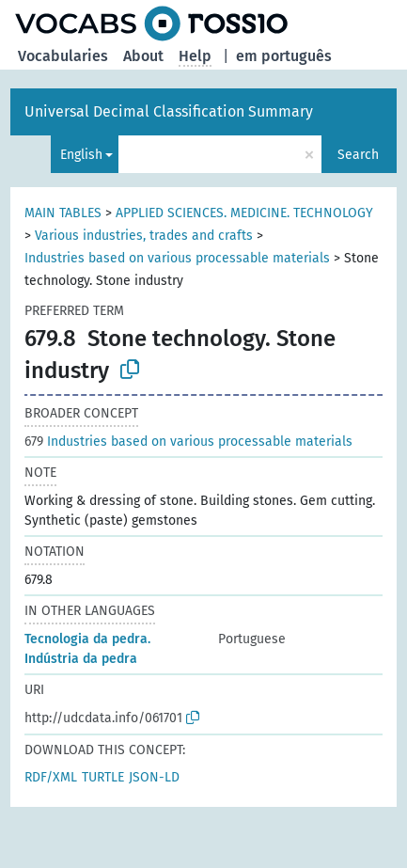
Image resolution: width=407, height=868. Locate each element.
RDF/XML (51, 777)
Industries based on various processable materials (177, 258)
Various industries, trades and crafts (144, 236)
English (81, 155)
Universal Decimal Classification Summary (169, 111)
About (143, 56)
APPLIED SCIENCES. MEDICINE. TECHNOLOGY (244, 213)
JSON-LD (154, 777)
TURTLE (103, 777)
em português (284, 56)
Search (358, 155)
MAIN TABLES (63, 213)
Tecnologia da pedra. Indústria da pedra (87, 649)
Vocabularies (63, 56)
